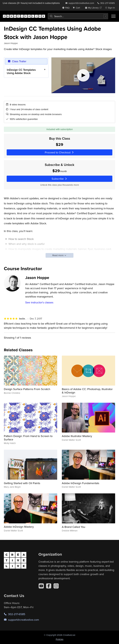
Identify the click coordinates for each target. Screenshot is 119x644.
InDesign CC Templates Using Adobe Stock (21, 71)
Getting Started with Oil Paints (22, 483)
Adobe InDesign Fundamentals (80, 483)
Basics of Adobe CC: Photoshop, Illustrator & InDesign (87, 391)
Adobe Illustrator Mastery (77, 436)
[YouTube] (41, 586)
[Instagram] (56, 586)
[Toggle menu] (113, 16)
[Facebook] (49, 586)
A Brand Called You (74, 527)
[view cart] (77, 8)
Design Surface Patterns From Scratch (27, 389)
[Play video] (83, 75)
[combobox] (78, 16)
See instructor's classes (39, 302)
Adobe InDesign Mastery (19, 527)
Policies (60, 639)
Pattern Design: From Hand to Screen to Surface (28, 438)
